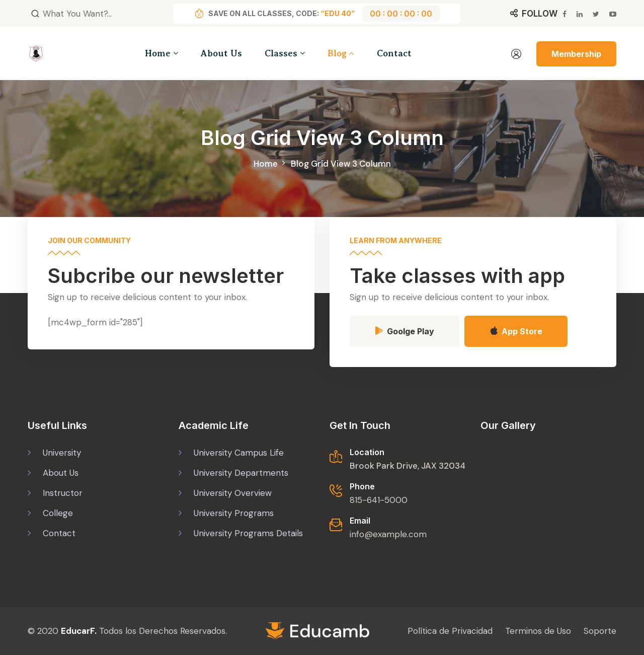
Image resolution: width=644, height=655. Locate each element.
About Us (221, 53)
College (58, 513)
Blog (337, 53)
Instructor (63, 492)
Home (158, 53)
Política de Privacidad (450, 631)
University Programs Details (248, 533)
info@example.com (388, 534)
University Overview (233, 492)
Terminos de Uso (538, 631)
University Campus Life (239, 452)
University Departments (241, 472)
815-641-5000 (379, 499)
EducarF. (79, 631)
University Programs (234, 513)
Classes (281, 53)
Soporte (600, 631)
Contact (394, 53)
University (62, 452)
